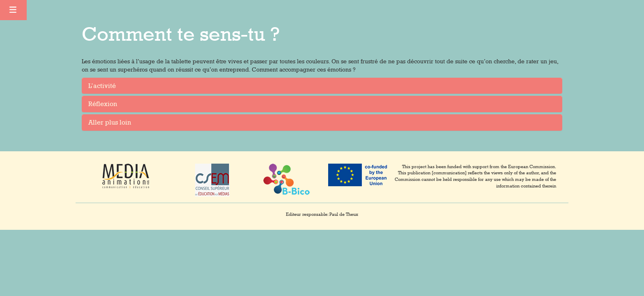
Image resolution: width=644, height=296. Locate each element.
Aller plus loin (110, 122)
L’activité (102, 86)
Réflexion (103, 104)
